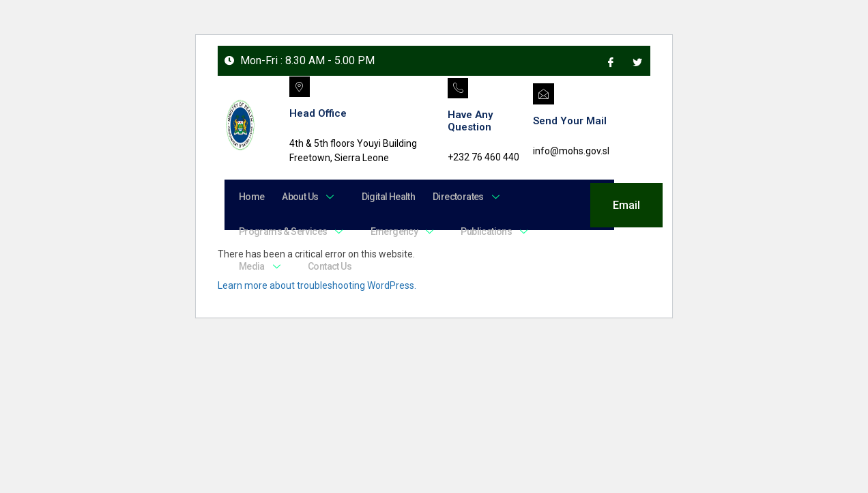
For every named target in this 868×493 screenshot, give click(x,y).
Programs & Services (291, 236)
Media (260, 273)
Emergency (398, 236)
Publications (487, 236)
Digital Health (379, 198)
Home (250, 198)
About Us (305, 198)
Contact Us (324, 273)
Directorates (454, 198)
